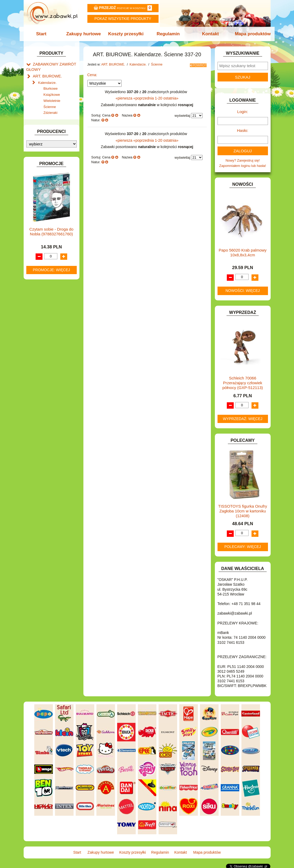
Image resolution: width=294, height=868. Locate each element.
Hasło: (243, 130)
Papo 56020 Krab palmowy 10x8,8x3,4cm (242, 252)
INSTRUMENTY (45, 250)
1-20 (159, 97)
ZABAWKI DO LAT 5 (49, 367)
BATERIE (40, 177)
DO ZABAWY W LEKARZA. (54, 195)
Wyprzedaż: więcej (243, 419)
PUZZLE (40, 338)
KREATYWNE (44, 285)
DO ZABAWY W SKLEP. (52, 214)
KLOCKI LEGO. (45, 279)
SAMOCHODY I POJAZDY (54, 355)
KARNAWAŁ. (43, 267)
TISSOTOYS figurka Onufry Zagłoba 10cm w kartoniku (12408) (243, 511)
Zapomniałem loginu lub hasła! (242, 166)
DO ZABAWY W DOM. (50, 202)
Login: (243, 112)
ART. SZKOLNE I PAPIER (53, 165)
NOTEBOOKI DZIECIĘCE (53, 320)
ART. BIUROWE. (46, 74)
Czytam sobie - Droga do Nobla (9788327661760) (52, 511)
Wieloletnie (52, 98)
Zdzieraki (51, 111)
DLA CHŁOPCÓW (47, 183)
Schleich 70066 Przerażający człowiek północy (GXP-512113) (243, 383)
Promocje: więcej (51, 550)
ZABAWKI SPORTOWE (51, 379)
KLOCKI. (40, 273)
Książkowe (52, 92)
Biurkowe (51, 86)
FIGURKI (40, 226)
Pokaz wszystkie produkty (123, 19)
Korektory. (46, 130)
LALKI (38, 302)
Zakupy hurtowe (85, 34)
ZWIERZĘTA (43, 385)
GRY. (37, 238)
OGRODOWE (44, 326)
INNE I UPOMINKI (47, 244)
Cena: (92, 73)
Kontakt (209, 34)
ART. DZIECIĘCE (46, 159)
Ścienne (50, 104)
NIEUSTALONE (45, 391)
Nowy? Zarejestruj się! (243, 160)
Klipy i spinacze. (51, 124)
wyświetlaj (182, 114)
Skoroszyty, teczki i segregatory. (50, 139)
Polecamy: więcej (243, 547)
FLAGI (38, 232)
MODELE (40, 308)
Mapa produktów (250, 34)
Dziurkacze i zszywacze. (57, 118)
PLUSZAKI (41, 332)
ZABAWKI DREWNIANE (52, 373)
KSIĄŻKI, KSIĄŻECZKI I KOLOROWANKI (48, 293)
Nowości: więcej (243, 291)
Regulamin (168, 34)
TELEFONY (42, 361)
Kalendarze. (47, 80)
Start (44, 34)
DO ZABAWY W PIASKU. (53, 208)
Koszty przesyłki (126, 34)
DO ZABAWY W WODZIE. (53, 220)
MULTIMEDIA (43, 314)
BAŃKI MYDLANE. (47, 171)
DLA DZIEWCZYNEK (49, 189)
